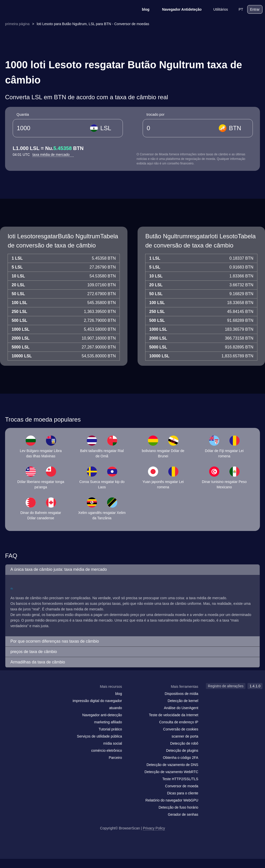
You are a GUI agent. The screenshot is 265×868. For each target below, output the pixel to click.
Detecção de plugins (182, 750)
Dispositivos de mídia (181, 694)
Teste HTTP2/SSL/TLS (180, 779)
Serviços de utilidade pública (99, 736)
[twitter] (29, 696)
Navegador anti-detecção (102, 715)
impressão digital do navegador (97, 701)
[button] (132, 570)
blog (142, 9)
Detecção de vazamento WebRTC (171, 772)
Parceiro (115, 758)
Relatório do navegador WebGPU (172, 800)
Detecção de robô (184, 743)
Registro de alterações (226, 686)
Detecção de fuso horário (178, 807)
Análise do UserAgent (181, 708)
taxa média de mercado (53, 155)
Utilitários (217, 9)
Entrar (255, 9)
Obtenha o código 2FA (181, 758)
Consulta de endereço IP (179, 722)
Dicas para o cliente (183, 793)
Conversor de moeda (182, 786)
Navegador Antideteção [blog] (179, 9)
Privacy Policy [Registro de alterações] (154, 828)
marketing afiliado (108, 722)
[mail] (8, 696)
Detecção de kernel (183, 701)
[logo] (28, 10)
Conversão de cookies (181, 729)
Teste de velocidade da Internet (174, 715)
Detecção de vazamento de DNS (172, 765)
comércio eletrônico (106, 750)
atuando (116, 708)
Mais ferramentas (185, 687)
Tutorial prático (110, 729)
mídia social (113, 743)
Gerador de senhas (183, 814)
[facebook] (19, 696)
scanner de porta (185, 736)
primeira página (17, 24)
